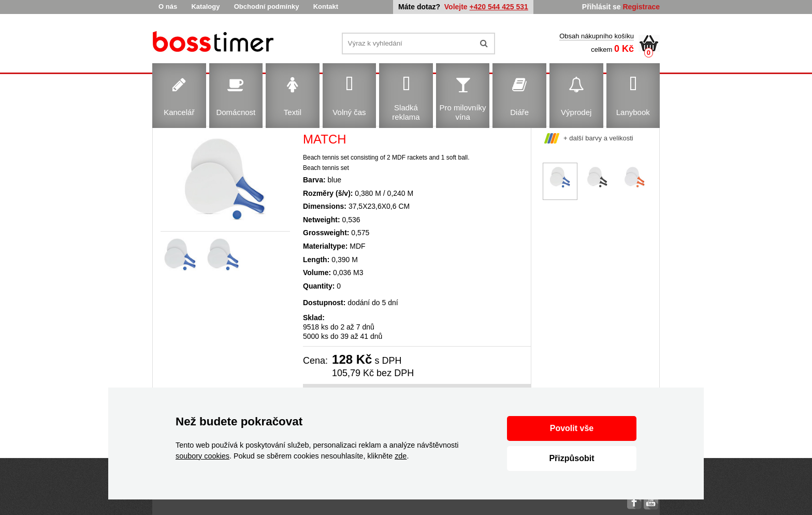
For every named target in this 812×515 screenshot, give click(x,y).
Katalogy (205, 6)
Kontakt (326, 6)
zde (401, 456)
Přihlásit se (601, 7)
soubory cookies (202, 456)
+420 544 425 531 (499, 7)
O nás (168, 6)
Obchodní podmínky (267, 6)
